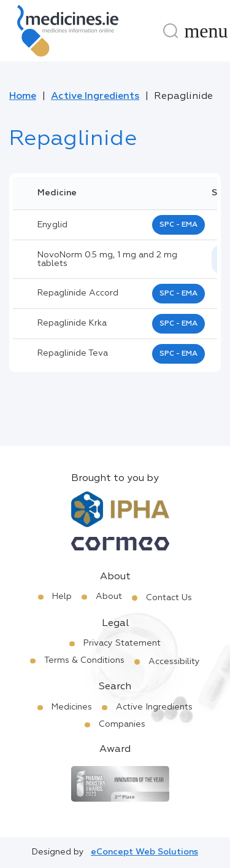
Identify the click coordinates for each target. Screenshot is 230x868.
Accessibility (174, 662)
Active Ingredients (95, 96)
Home (23, 96)
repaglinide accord (78, 293)
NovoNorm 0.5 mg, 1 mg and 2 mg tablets (107, 259)
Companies (122, 724)
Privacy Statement (122, 643)
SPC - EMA (178, 225)
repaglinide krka (72, 323)
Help (62, 596)
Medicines (72, 707)
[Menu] (206, 31)
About (109, 596)
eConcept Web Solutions (144, 852)
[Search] (171, 31)
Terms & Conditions (84, 660)
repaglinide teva (73, 353)
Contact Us (169, 598)
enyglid (52, 225)
